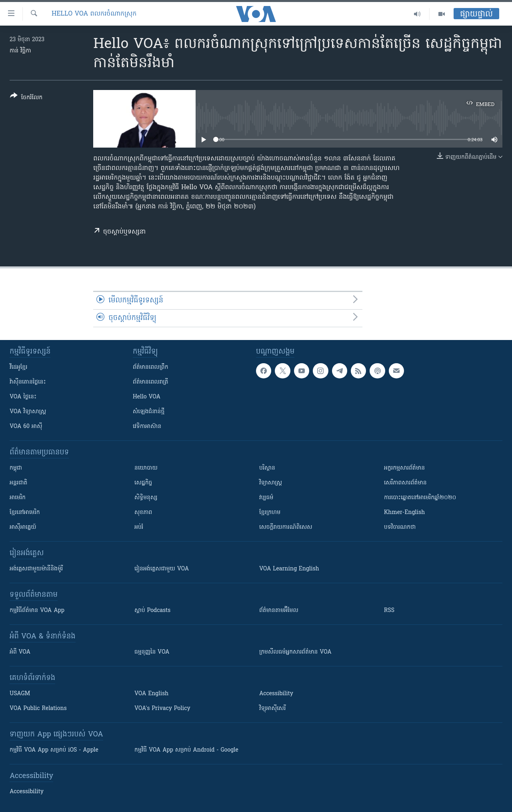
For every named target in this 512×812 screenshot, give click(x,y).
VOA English (151, 694)
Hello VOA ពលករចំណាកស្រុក (94, 14)
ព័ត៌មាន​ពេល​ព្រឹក (151, 367)
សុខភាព (143, 513)
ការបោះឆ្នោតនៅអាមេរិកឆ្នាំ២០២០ (420, 498)
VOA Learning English (289, 569)
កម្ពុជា (16, 468)
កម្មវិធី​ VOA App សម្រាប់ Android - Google (186, 750)
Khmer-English (404, 513)
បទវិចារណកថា (400, 527)
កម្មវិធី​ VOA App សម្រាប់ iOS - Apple (54, 750)
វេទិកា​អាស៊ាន (147, 427)
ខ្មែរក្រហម (270, 513)
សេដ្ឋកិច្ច (143, 483)
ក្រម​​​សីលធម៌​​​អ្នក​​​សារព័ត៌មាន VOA (295, 652)
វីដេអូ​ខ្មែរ (18, 367)
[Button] (26, 98)
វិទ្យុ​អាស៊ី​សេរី (272, 709)
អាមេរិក (18, 498)
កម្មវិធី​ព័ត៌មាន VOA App (37, 611)
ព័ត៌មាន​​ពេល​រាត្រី (151, 382)
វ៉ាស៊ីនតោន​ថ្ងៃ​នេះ (28, 382)
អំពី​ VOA (20, 652)
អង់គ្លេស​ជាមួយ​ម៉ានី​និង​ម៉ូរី (36, 569)
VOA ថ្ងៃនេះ (23, 397)
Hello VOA (147, 397)
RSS (389, 611)
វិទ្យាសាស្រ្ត (271, 483)
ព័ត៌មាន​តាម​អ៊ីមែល (279, 611)
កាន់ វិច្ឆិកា (20, 51)
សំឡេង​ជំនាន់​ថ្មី (149, 412)
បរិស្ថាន (267, 468)
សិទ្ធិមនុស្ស (146, 498)
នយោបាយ (146, 468)
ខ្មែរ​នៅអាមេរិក (25, 513)
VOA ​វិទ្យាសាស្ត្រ (28, 412)
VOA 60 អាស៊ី (26, 427)
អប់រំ (139, 527)
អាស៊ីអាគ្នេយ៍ (23, 527)
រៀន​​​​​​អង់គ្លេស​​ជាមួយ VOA (162, 569)
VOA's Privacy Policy (162, 709)
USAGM (20, 694)
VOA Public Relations (38, 709)
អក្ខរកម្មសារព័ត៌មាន (404, 468)
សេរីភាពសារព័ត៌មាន (405, 483)
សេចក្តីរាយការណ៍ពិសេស (286, 527)
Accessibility (276, 694)
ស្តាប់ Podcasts (152, 611)
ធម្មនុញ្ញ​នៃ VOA (152, 652)
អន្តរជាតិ (18, 483)
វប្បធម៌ (266, 498)
